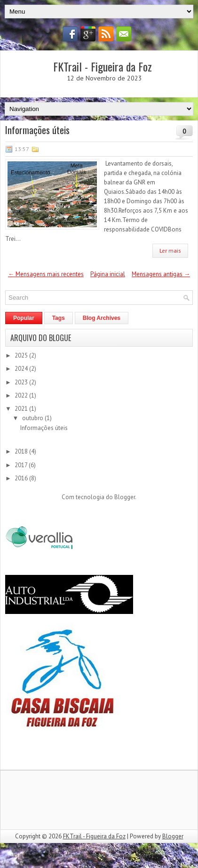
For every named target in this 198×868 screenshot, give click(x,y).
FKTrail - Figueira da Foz (103, 66)
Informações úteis (37, 130)
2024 (22, 369)
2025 (22, 355)
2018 (22, 451)
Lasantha (152, 849)
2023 (22, 382)
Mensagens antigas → (161, 274)
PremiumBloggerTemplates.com (83, 855)
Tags (59, 318)
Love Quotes (137, 855)
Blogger (125, 497)
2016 (22, 478)
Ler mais (170, 251)
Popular (24, 318)
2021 (22, 409)
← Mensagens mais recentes (46, 274)
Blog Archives (102, 318)
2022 (22, 395)
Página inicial (108, 274)
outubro (33, 418)
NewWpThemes (76, 849)
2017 (22, 465)
